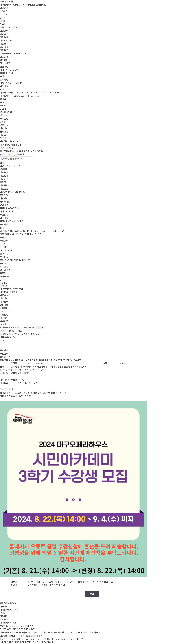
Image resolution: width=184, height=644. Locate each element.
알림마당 (4, 305)
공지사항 (4, 80)
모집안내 (4, 354)
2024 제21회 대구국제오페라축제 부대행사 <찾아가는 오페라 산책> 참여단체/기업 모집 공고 (70, 582)
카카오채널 (5, 277)
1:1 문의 (3, 89)
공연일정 (4, 57)
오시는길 (4, 119)
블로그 (3, 264)
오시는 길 (4, 620)
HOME (4, 11)
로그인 (3, 613)
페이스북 (4, 267)
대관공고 (4, 34)
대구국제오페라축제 (33, 93)
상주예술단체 (6, 112)
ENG (3, 24)
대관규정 (4, 47)
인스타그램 (5, 270)
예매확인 (4, 318)
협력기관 (4, 115)
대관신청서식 (6, 41)
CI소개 (3, 109)
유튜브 (3, 273)
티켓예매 (4, 128)
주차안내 (4, 308)
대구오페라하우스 (21, 96)
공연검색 (4, 8)
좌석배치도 (5, 63)
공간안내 (4, 31)
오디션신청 (5, 311)
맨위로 (50, 642)
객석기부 (4, 321)
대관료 (3, 44)
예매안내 (4, 302)
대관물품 (4, 50)
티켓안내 (4, 60)
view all (13, 141)
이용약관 (4, 607)
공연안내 (13, 54)
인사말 (3, 99)
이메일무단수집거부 (9, 610)
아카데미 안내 (6, 73)
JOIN (3, 18)
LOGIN (4, 15)
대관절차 (4, 37)
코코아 (3, 324)
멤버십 (3, 122)
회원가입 (4, 616)
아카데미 (10, 70)
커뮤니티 (11, 83)
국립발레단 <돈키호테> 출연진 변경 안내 (46, 585)
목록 (92, 594)
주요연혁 (4, 102)
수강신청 (4, 76)
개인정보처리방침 (8, 603)
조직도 (3, 106)
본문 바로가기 (6, 2)
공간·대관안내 (11, 28)
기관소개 (4, 135)
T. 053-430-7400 (9, 629)
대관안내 (4, 298)
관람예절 (4, 67)
